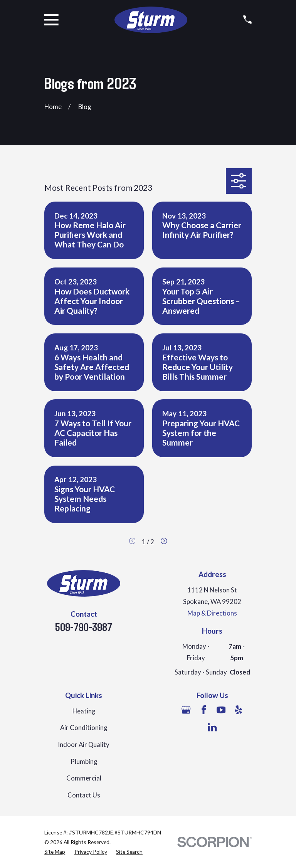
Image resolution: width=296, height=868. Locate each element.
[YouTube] (221, 710)
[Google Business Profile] (186, 710)
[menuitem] (55, 852)
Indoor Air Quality (84, 745)
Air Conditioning (84, 728)
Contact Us (84, 795)
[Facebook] (204, 710)
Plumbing (84, 762)
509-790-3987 (84, 627)
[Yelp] (238, 710)
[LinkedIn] (212, 727)
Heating (84, 711)
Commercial (84, 778)
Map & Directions (212, 613)
